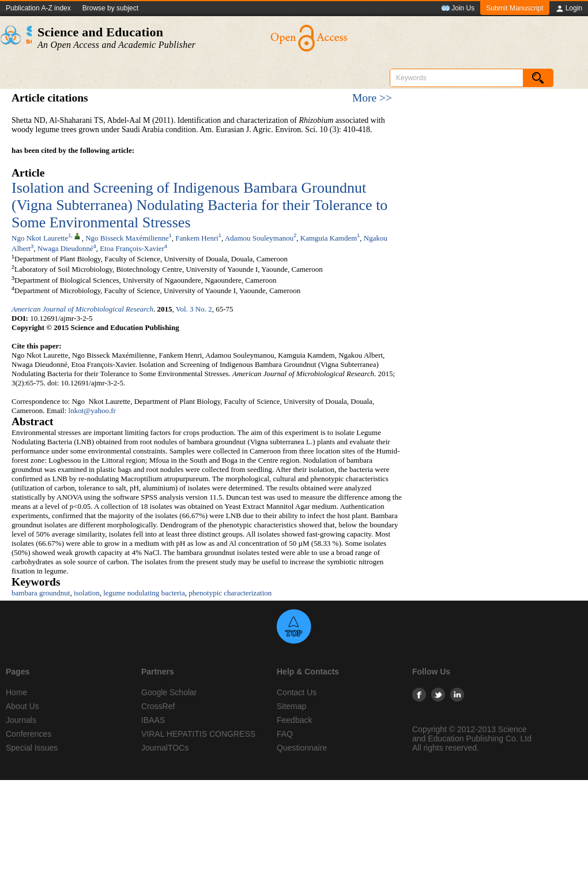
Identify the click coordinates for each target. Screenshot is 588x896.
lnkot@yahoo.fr (92, 410)
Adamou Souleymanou (259, 238)
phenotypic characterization (230, 593)
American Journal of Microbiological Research (82, 309)
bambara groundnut (41, 593)
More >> (372, 98)
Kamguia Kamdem (329, 238)
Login (569, 9)
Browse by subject (110, 8)
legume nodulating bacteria (144, 593)
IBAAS (153, 720)
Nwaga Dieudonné (65, 248)
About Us (22, 706)
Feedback (294, 720)
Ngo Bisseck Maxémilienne (127, 238)
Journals (21, 720)
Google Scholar (169, 692)
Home (16, 692)
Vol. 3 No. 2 (194, 309)
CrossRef (158, 706)
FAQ (285, 734)
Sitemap (291, 706)
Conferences (29, 734)
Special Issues (32, 748)
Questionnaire (302, 748)
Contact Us (297, 692)
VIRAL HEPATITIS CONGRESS (198, 734)
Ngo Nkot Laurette (40, 238)
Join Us (458, 9)
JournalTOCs (165, 748)
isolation (87, 593)
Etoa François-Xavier (132, 248)
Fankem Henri (197, 238)
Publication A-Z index (38, 8)
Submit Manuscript (514, 8)
